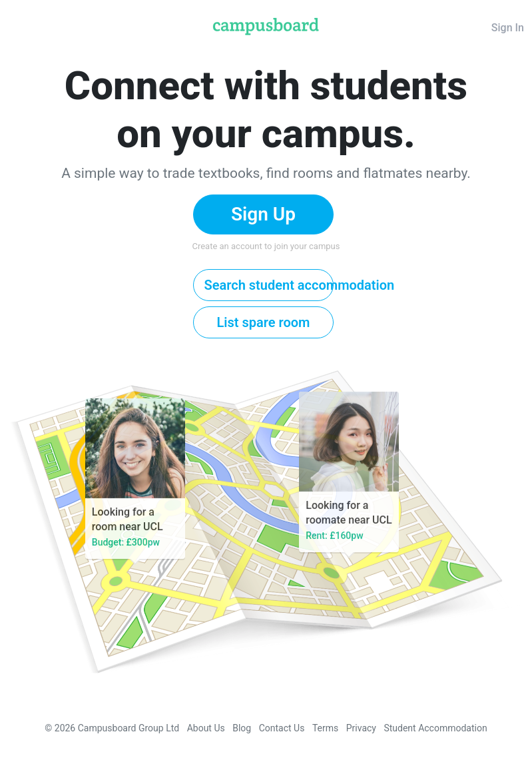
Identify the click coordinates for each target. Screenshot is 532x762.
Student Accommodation (435, 728)
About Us (206, 728)
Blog (242, 728)
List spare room (264, 322)
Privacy (361, 728)
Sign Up (263, 214)
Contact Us (282, 728)
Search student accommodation (269, 285)
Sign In (508, 28)
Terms (325, 728)
